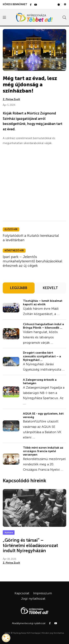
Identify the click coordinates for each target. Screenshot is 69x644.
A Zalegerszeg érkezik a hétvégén (40, 381)
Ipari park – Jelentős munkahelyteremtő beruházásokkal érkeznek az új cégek (32, 261)
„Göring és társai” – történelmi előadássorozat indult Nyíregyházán (30, 545)
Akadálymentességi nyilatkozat (29, 623)
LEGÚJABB (19, 288)
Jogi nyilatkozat (33, 599)
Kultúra (9, 532)
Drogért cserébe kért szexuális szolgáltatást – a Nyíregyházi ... (42, 356)
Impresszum (43, 593)
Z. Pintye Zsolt (11, 99)
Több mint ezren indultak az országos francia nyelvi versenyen (43, 451)
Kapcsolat (22, 593)
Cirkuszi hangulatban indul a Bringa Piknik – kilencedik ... (43, 326)
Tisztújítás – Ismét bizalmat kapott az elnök (43, 302)
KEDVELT (50, 288)
